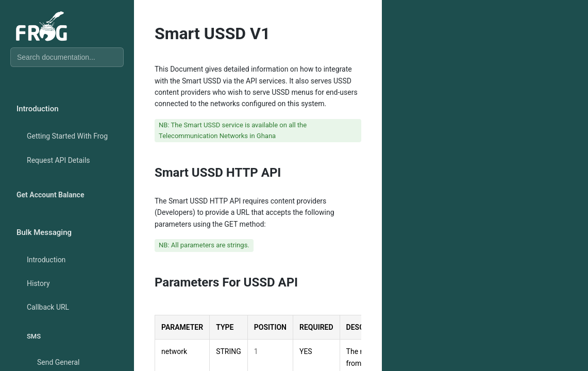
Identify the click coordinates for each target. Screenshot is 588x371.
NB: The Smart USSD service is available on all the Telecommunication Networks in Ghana (233, 130)
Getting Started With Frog (67, 136)
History (38, 283)
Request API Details (58, 160)
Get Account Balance (50, 195)
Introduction (46, 260)
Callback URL (48, 307)
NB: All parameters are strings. (204, 245)
